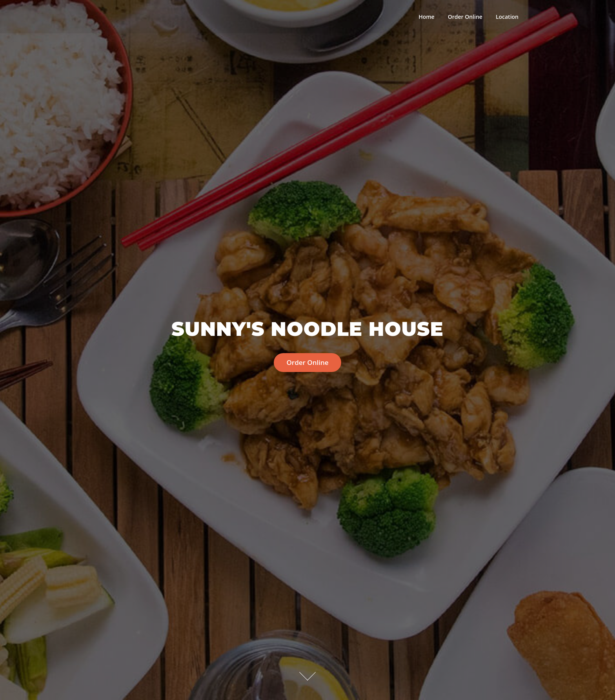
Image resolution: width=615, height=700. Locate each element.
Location (507, 17)
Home (427, 17)
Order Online (465, 17)
